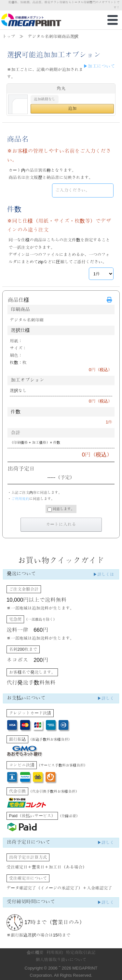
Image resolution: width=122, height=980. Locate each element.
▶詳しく (106, 698)
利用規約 (55, 952)
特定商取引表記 (81, 952)
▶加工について (99, 66)
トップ (9, 36)
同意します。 (61, 509)
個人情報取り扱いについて (61, 960)
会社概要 (35, 952)
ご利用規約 (20, 499)
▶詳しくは (104, 574)
